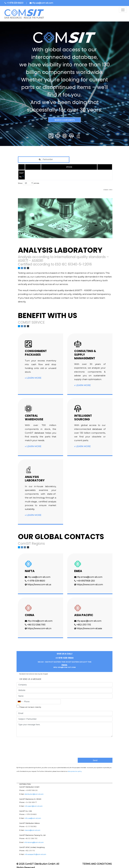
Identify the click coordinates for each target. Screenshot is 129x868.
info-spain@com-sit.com (34, 802)
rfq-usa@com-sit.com (43, 3)
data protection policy (75, 768)
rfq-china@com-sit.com (40, 617)
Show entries (28, 179)
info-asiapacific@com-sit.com (35, 851)
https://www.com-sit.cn (39, 625)
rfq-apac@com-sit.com (89, 617)
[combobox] (20, 698)
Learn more (34, 374)
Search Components (65, 120)
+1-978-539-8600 (15, 3)
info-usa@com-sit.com (33, 814)
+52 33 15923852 (31, 823)
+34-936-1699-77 (31, 799)
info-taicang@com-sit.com (34, 838)
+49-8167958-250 (86, 577)
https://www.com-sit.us (39, 581)
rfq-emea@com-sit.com (90, 573)
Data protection (101, 865)
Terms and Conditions (97, 860)
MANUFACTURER (43, 173)
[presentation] (28, 743)
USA (83, 173)
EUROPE (68, 173)
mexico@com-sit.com (32, 826)
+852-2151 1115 (84, 621)
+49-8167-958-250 (31, 786)
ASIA (93, 173)
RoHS (104, 173)
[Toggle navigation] (123, 10)
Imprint (82, 865)
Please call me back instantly (30, 703)
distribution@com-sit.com (34, 790)
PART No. (23, 173)
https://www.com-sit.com (90, 581)
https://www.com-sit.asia (89, 625)
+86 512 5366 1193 (36, 621)
